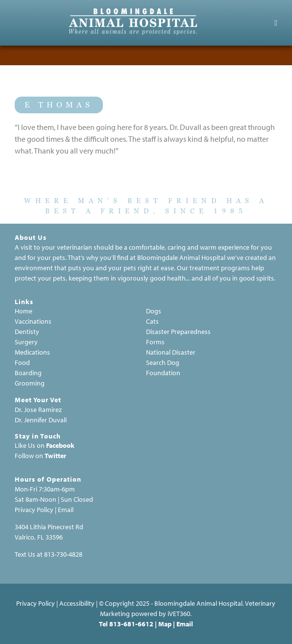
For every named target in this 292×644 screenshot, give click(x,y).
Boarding (28, 373)
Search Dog (163, 362)
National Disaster (171, 352)
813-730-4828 (63, 554)
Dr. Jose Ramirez (38, 410)
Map (165, 624)
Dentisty (27, 332)
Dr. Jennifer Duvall (41, 420)
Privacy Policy (36, 603)
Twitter (55, 456)
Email (66, 510)
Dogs (154, 311)
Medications (32, 352)
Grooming (30, 383)
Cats (152, 321)
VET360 (179, 614)
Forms (155, 342)
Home (24, 311)
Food (22, 362)
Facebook (60, 445)
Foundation (163, 373)
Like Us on (30, 445)
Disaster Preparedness (178, 332)
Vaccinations (33, 321)
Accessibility (77, 603)
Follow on (29, 456)
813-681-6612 (131, 624)
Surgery (26, 342)
